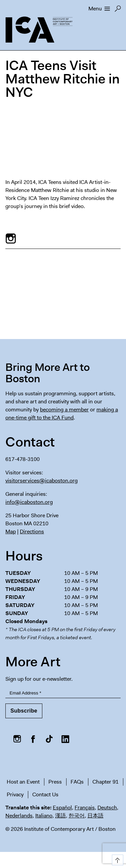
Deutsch (107, 808)
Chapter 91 (106, 782)
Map (11, 531)
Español (62, 808)
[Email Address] (63, 693)
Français (85, 808)
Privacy (15, 794)
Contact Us (45, 794)
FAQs (77, 782)
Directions (32, 531)
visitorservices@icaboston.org (41, 481)
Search (118, 10)
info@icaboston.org (29, 502)
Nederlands (19, 816)
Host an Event (23, 782)
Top (116, 859)
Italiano (44, 816)
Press (55, 782)
